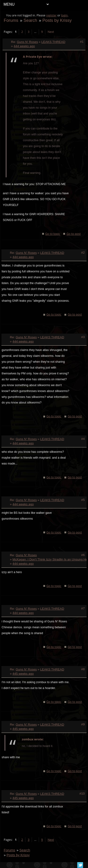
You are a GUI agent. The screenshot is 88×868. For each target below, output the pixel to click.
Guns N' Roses (27, 42)
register (52, 15)
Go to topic (53, 234)
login (64, 15)
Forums (11, 20)
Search (30, 20)
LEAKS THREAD (53, 42)
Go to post (74, 234)
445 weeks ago (23, 674)
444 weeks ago (24, 46)
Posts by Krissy (57, 20)
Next (51, 32)
